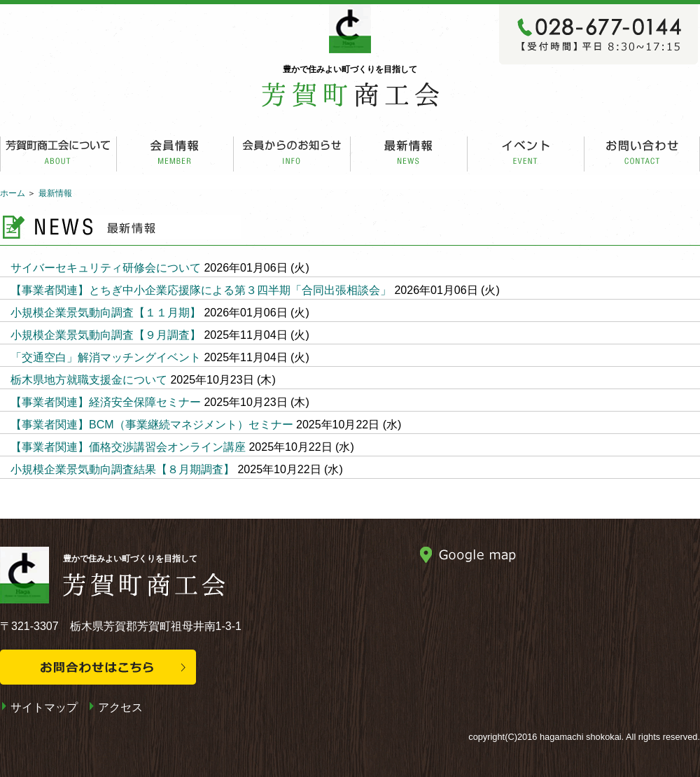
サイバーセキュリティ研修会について (106, 268)
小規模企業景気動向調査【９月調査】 (106, 335)
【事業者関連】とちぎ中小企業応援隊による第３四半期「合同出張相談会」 (201, 290)
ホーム (13, 193)
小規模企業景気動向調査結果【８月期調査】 (122, 469)
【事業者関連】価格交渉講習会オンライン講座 (128, 447)
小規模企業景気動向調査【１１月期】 (106, 313)
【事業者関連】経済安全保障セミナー (106, 402)
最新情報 (55, 193)
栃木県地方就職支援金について (89, 380)
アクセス (120, 707)
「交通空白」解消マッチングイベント (106, 357)
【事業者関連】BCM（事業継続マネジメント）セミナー (152, 425)
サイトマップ (44, 707)
